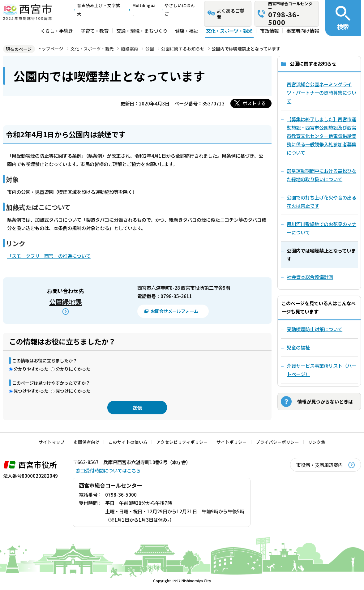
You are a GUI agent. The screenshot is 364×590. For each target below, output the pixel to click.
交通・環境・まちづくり (142, 31)
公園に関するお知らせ (183, 49)
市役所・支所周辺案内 (319, 465)
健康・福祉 (187, 31)
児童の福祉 (298, 347)
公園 (150, 49)
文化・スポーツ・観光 (229, 31)
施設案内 (130, 49)
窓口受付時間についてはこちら (108, 470)
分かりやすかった (31, 369)
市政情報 (269, 31)
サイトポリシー (232, 442)
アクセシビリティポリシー (182, 442)
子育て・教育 (95, 31)
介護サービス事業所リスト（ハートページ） (321, 370)
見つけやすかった (31, 391)
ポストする (254, 103)
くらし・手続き (57, 31)
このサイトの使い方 (128, 442)
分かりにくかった (73, 369)
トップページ (50, 49)
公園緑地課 (65, 302)
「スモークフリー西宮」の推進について (49, 256)
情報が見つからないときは (325, 401)
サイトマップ (52, 442)
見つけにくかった (73, 391)
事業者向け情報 (303, 31)
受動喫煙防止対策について (315, 329)
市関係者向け (87, 442)
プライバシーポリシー (277, 442)
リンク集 (317, 442)
